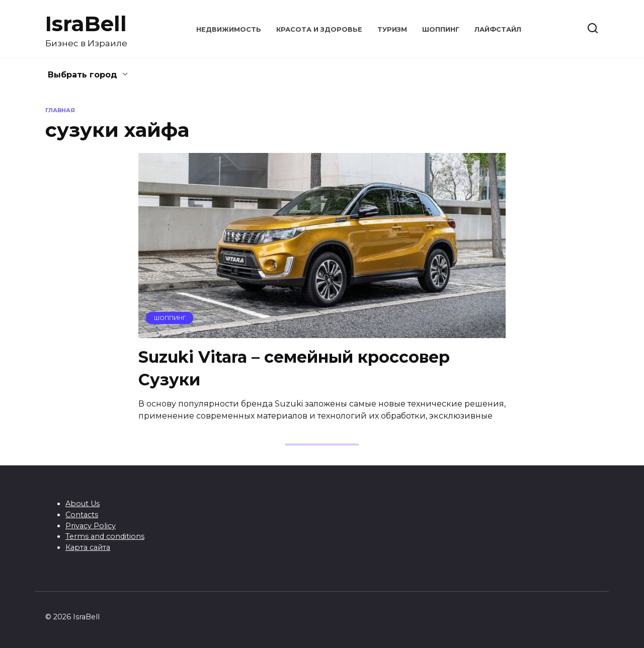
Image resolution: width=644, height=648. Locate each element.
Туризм (392, 29)
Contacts (82, 515)
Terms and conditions (105, 536)
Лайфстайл (498, 29)
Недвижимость (229, 29)
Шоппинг (441, 29)
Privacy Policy (91, 526)
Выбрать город (83, 75)
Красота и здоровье (319, 29)
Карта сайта (88, 547)
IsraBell (86, 24)
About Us (83, 504)
